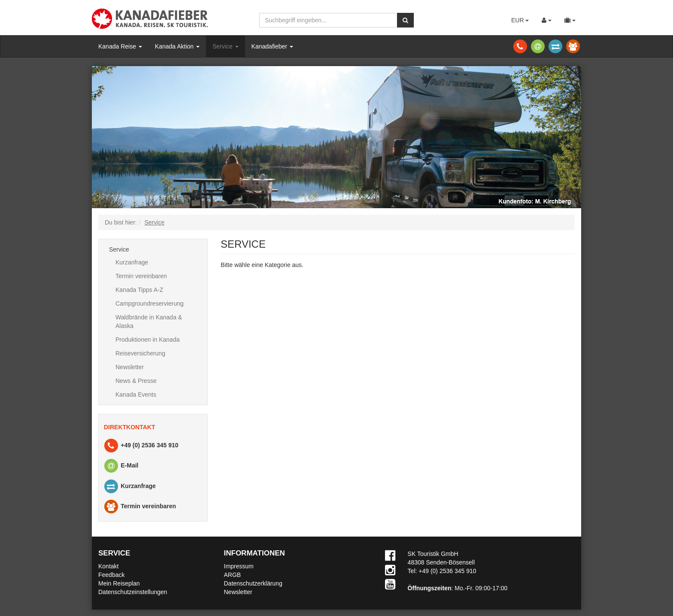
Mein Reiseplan (119, 583)
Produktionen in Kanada (147, 340)
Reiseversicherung (140, 353)
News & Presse (136, 381)
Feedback (111, 575)
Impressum (239, 566)
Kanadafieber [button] (272, 46)
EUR (520, 20)
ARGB (233, 575)
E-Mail (121, 466)
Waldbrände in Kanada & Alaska (149, 322)
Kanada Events (136, 394)
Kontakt (108, 566)
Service (119, 249)
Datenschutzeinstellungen (133, 592)
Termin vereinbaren (141, 276)
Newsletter (130, 367)
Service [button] (226, 46)
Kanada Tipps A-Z (139, 290)
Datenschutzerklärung (253, 583)
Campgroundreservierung (150, 303)
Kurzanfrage (132, 262)
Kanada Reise (120, 46)
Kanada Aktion (177, 46)
